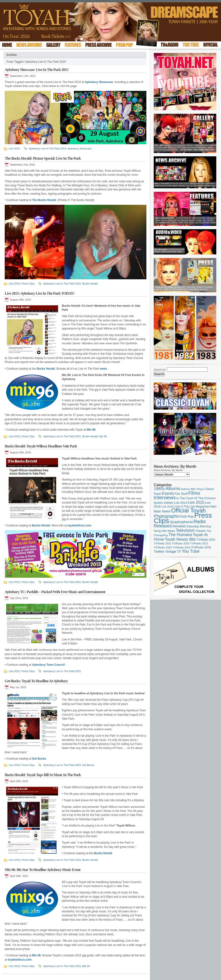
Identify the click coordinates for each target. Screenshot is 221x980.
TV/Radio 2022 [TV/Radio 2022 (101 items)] (163, 547)
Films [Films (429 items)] (194, 493)
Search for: (160, 370)
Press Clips (28, 284)
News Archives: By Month (168, 470)
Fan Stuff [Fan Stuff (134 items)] (181, 494)
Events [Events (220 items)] (168, 493)
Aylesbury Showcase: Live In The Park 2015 (36, 70)
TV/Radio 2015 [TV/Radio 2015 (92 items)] (162, 543)
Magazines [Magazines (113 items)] (203, 507)
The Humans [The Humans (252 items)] (180, 535)
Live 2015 (14, 149)
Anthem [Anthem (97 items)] (185, 489)
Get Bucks (88, 765)
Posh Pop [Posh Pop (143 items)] (187, 516)
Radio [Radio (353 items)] (200, 521)
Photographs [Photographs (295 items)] (166, 516)
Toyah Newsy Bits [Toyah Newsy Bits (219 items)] (180, 539)
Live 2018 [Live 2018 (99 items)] (167, 507)
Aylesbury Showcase (80, 149)
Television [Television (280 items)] (185, 530)
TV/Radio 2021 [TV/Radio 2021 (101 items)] (199, 543)
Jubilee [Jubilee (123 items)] (168, 503)
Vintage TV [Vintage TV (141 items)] (173, 552)
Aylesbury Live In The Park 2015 (48, 149)
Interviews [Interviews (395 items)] (165, 497)
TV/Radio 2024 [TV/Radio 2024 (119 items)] (201, 547)
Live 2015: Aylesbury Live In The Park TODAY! (40, 293)
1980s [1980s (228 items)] (159, 489)
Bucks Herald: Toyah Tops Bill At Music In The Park (43, 775)
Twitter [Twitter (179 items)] (159, 551)
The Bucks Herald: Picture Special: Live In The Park (43, 158)
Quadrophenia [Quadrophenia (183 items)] (181, 522)
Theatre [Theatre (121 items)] (201, 531)
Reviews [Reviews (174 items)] (179, 526)
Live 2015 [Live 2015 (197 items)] (196, 502)
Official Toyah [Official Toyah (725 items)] (189, 510)
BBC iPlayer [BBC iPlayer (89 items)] (198, 489)
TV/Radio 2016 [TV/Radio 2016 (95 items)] (180, 543)
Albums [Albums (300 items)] (173, 488)
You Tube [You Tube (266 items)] (191, 551)
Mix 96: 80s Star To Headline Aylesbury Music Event (42, 870)
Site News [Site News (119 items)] (168, 531)
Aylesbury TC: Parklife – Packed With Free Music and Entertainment (55, 592)
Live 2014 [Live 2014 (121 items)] (181, 503)
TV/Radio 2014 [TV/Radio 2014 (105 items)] (206, 540)
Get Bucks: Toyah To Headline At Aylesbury (36, 681)
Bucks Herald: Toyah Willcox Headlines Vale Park (41, 446)
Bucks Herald (90, 284)
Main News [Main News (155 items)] (162, 511)
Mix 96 (103, 436)
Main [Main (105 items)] (213, 507)
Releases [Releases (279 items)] (163, 526)
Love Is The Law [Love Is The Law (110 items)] (184, 507)
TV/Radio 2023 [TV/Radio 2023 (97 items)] (181, 547)
